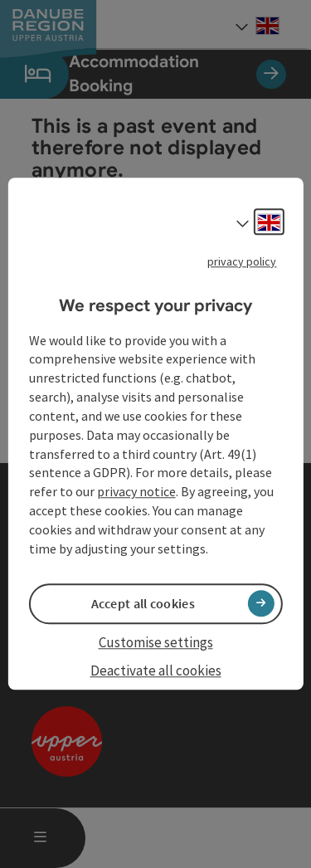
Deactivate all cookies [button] (156, 671)
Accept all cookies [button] (143, 603)
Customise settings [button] (156, 642)
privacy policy (242, 261)
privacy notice (136, 492)
